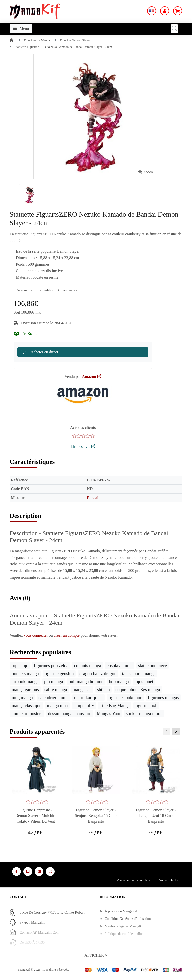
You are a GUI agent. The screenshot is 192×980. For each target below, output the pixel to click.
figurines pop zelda (51, 666)
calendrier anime (53, 698)
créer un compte (67, 635)
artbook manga (25, 682)
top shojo (20, 666)
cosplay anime (120, 666)
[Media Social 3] (39, 872)
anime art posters (27, 714)
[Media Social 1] (17, 872)
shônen (104, 690)
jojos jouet (144, 682)
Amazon (92, 377)
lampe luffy (84, 706)
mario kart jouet (89, 698)
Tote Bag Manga (115, 706)
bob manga (119, 682)
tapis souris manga (139, 674)
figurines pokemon (125, 698)
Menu (21, 28)
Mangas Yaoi (109, 714)
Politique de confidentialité (124, 934)
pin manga (54, 682)
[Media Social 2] (28, 872)
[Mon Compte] (165, 11)
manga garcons (25, 690)
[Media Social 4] (50, 872)
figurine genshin (59, 674)
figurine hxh (146, 706)
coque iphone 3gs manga (138, 690)
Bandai (93, 498)
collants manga (87, 666)
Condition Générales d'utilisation (128, 919)
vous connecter (36, 635)
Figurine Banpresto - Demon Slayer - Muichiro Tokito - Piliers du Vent (36, 816)
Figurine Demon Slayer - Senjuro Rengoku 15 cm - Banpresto (96, 816)
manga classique (26, 706)
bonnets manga (25, 674)
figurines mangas (163, 698)
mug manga (22, 698)
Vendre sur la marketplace (134, 880)
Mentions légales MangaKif (124, 926)
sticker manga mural (144, 714)
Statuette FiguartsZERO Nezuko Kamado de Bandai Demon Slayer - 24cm (63, 47)
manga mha (57, 706)
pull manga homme (86, 682)
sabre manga (56, 690)
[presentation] (166, 731)
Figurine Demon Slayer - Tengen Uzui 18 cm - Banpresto (156, 816)
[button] (96, 955)
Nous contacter (169, 880)
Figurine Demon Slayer (75, 40)
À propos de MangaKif (121, 911)
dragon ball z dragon (98, 674)
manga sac (82, 690)
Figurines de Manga (37, 40)
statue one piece (153, 666)
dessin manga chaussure (70, 714)
